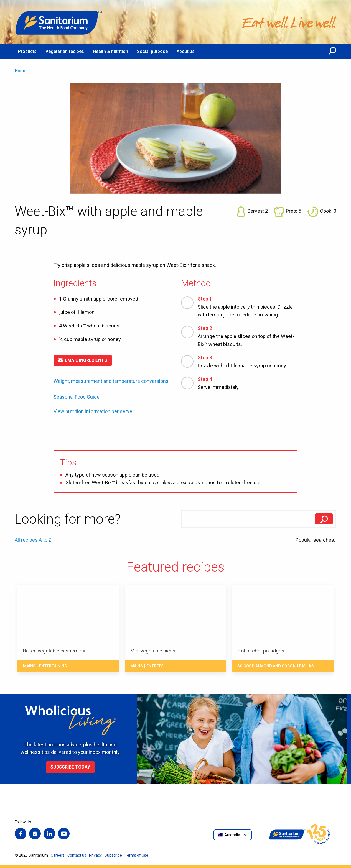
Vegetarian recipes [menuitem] (65, 51)
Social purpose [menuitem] (152, 51)
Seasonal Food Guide (77, 397)
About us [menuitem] (186, 51)
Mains (29, 666)
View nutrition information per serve (93, 411)
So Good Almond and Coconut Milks (276, 666)
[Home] (59, 22)
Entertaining (53, 666)
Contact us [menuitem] (77, 855)
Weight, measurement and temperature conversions (111, 381)
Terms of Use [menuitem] (137, 855)
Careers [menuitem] (58, 855)
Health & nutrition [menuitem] (110, 51)
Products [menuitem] (27, 51)
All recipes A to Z (33, 540)
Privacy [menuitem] (95, 855)
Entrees (155, 666)
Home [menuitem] (21, 71)
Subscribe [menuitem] (113, 855)
